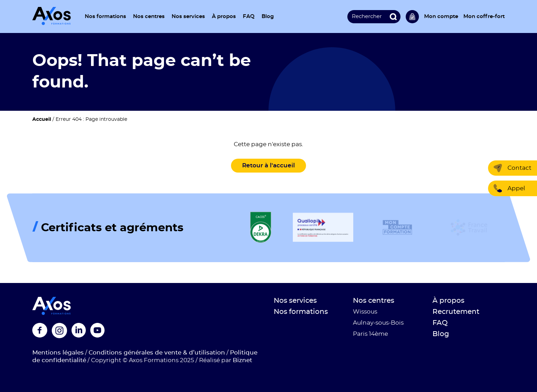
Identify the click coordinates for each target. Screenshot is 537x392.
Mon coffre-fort (484, 16)
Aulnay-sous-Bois (378, 323)
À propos (224, 16)
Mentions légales (58, 353)
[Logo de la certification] (261, 228)
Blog (268, 16)
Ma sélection (412, 17)
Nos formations (105, 16)
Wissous (365, 312)
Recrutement (456, 312)
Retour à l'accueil (268, 165)
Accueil (42, 119)
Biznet (242, 360)
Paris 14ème (370, 334)
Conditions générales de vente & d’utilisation (157, 353)
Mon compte (441, 16)
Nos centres (149, 16)
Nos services (188, 16)
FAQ (249, 16)
